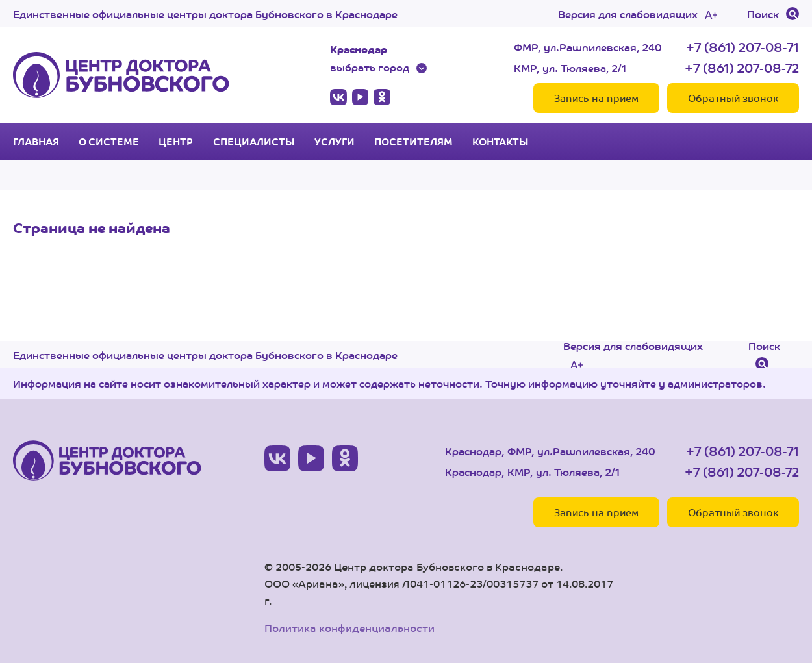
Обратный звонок (733, 98)
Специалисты (254, 142)
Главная (36, 142)
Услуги (335, 142)
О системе (109, 142)
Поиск (763, 14)
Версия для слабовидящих (628, 14)
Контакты (501, 142)
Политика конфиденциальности (349, 628)
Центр (176, 142)
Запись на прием (596, 98)
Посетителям (413, 142)
